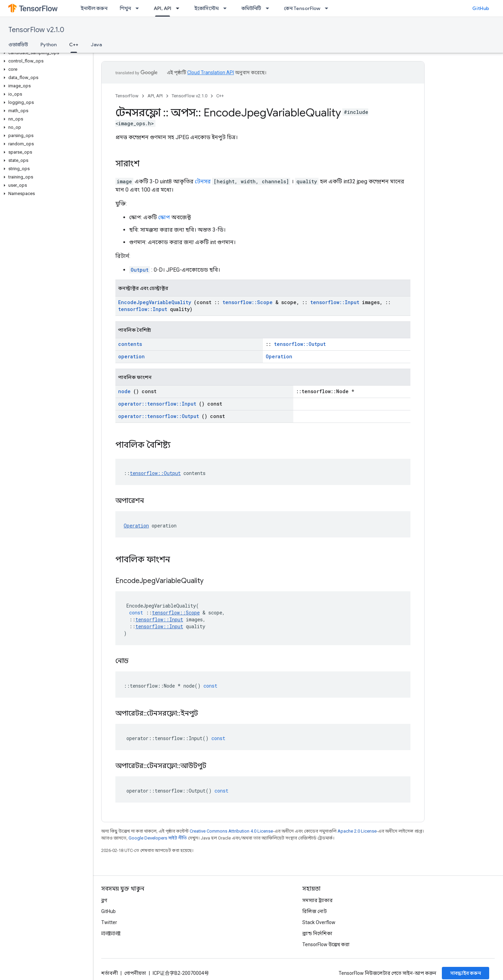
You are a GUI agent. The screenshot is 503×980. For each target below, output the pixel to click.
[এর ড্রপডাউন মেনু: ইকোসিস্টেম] (227, 8)
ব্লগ (104, 900)
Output (140, 270)
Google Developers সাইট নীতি (158, 838)
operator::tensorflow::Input (157, 404)
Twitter (109, 922)
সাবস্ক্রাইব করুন (466, 973)
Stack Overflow (319, 922)
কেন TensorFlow (302, 8)
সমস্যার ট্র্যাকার (317, 900)
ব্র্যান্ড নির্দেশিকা (317, 933)
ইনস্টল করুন (94, 8)
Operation (279, 356)
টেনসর (203, 181)
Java (96, 45)
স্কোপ (164, 217)
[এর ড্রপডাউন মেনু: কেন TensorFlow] (329, 8)
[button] (45, 53)
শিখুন (125, 8)
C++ (220, 96)
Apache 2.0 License (357, 831)
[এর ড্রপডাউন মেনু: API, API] (180, 8)
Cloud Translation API (211, 72)
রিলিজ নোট (315, 911)
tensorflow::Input (335, 302)
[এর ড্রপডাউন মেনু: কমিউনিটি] (269, 8)
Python (49, 45)
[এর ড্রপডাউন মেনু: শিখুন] (139, 8)
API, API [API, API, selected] (163, 8)
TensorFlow (127, 96)
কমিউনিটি (251, 8)
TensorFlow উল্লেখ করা (326, 944)
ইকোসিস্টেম (206, 8)
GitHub (481, 8)
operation (131, 356)
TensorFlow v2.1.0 (36, 30)
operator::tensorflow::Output (159, 416)
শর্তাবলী (110, 973)
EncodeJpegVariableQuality (155, 302)
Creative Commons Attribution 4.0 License (231, 831)
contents (130, 344)
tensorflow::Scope (248, 302)
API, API (155, 96)
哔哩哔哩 (111, 933)
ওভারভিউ (18, 45)
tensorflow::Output (300, 344)
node (124, 391)
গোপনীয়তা (135, 973)
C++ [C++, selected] (74, 45)
